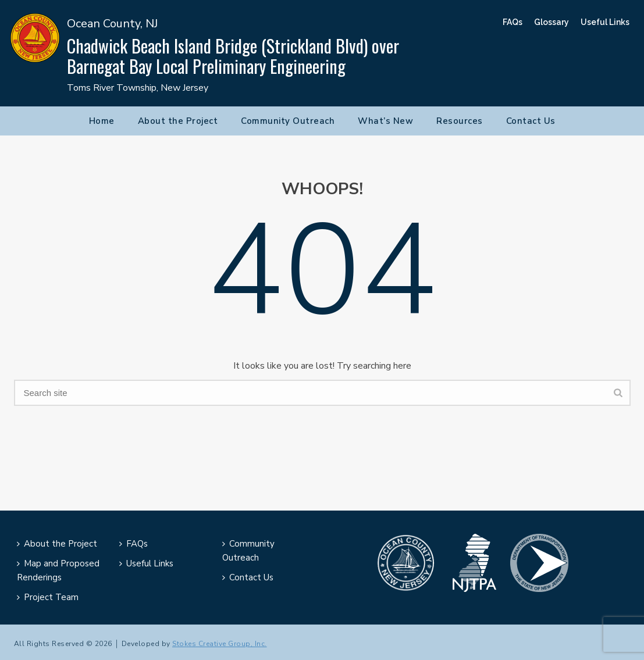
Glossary (552, 22)
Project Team (48, 597)
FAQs (513, 22)
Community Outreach (288, 121)
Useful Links (605, 22)
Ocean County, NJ (112, 24)
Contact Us (531, 121)
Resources (460, 121)
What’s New (385, 121)
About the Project (178, 121)
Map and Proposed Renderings (58, 570)
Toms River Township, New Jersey (138, 88)
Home (102, 121)
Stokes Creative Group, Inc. (220, 644)
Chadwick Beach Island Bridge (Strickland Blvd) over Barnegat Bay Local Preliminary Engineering (233, 56)
